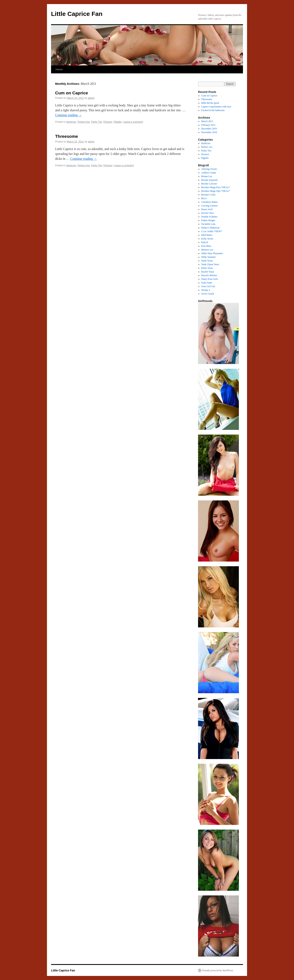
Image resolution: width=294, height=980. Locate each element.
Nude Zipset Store (210, 264)
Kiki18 (205, 242)
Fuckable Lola (208, 224)
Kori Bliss (206, 246)
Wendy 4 (206, 290)
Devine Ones (208, 213)
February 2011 (208, 125)
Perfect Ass (84, 122)
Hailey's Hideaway (210, 228)
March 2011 (207, 121)
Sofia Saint (207, 283)
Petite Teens (207, 268)
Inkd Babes (207, 235)
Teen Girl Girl (208, 286)
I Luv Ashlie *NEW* (212, 231)
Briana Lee (207, 176)
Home (59, 69)
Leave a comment (133, 122)
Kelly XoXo (207, 239)
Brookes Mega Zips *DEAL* (216, 191)
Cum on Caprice (72, 93)
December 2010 (209, 129)
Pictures (108, 122)
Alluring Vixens (209, 169)
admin (91, 98)
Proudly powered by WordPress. (218, 970)
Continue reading (68, 115)
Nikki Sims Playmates (212, 253)
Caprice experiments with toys (216, 107)
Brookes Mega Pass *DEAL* (216, 187)
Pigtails (117, 122)
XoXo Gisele (208, 294)
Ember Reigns (208, 220)
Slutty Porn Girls (210, 279)
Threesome (67, 136)
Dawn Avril (207, 209)
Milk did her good (210, 103)
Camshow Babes (209, 202)
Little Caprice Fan (77, 14)
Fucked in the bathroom (213, 110)
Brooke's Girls (208, 195)
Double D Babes (209, 217)
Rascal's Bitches (209, 275)
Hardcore (71, 122)
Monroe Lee (207, 250)
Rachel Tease (208, 272)
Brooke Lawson (209, 184)
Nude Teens (207, 261)
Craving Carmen (209, 206)
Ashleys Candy (209, 173)
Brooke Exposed (209, 180)
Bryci (204, 198)
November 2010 (209, 132)
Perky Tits (97, 122)
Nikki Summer (209, 257)
